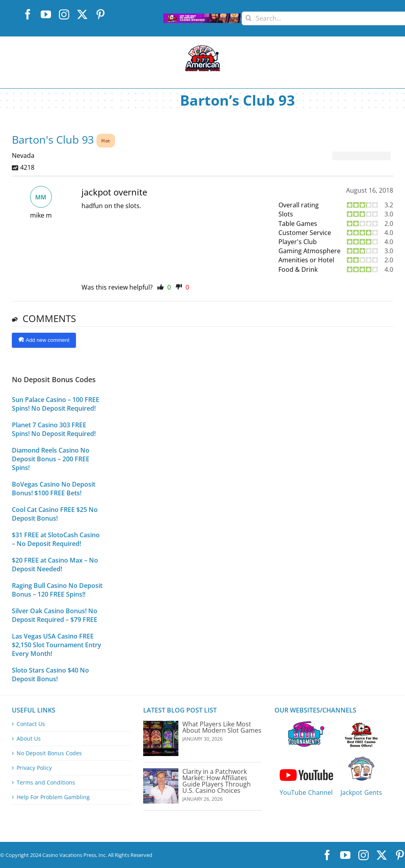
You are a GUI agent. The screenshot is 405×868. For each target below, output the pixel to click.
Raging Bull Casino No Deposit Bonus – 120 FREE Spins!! (57, 590)
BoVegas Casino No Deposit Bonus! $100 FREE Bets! (54, 489)
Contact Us (31, 724)
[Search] (249, 15)
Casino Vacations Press (69, 855)
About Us (29, 739)
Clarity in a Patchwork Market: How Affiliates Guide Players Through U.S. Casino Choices (217, 781)
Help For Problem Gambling (53, 797)
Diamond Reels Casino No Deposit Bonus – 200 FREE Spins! (51, 459)
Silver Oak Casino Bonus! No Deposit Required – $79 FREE (55, 615)
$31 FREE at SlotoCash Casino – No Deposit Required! (56, 539)
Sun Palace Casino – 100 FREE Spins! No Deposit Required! (56, 404)
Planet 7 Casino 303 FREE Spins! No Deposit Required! (54, 429)
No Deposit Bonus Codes (49, 753)
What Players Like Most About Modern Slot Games (222, 727)
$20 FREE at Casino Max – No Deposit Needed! (55, 565)
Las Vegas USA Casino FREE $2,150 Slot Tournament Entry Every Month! (57, 645)
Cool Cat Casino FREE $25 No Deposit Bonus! (55, 514)
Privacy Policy (34, 768)
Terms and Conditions (46, 783)
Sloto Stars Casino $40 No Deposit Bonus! (50, 675)
